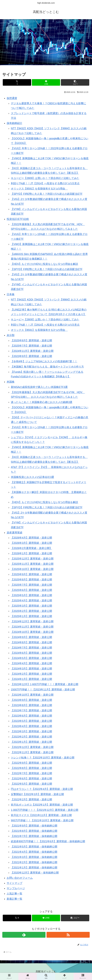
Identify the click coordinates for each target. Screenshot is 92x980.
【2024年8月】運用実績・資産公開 (31, 642)
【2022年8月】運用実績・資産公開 (31, 768)
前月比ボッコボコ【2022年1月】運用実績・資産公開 (42, 805)
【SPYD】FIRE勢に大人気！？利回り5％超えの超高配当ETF (47, 194)
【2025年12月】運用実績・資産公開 (32, 559)
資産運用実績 (14, 533)
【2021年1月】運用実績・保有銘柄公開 (34, 868)
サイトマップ (14, 883)
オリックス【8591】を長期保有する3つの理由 (39, 189)
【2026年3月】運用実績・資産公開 (31, 543)
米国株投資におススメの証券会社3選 (32, 477)
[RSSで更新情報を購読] (68, 935)
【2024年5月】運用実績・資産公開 (31, 658)
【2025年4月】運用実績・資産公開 (31, 601)
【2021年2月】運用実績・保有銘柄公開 (34, 862)
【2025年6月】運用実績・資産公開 (31, 590)
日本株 (11, 294)
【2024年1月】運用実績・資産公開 (31, 679)
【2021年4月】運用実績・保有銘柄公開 (34, 852)
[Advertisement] (46, 43)
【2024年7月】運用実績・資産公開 (31, 648)
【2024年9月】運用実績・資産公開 (31, 637)
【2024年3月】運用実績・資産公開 (31, 669)
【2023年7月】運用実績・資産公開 (31, 710)
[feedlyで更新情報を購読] (24, 935)
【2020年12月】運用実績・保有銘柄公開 (35, 873)
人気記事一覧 (14, 894)
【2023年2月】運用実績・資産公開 (31, 737)
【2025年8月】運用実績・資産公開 (31, 340)
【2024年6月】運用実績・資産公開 (31, 653)
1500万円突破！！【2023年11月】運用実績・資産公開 (43, 690)
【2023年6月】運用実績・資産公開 (31, 716)
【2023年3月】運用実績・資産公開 (31, 731)
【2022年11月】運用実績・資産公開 (32, 752)
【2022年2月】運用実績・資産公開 (31, 800)
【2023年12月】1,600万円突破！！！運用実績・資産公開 (45, 684)
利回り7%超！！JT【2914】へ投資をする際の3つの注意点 (45, 183)
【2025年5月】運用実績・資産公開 (31, 595)
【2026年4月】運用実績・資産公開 (31, 538)
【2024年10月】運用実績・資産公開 (32, 632)
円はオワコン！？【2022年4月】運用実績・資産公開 (42, 789)
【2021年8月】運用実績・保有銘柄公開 (34, 831)
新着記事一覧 (14, 899)
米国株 (11, 382)
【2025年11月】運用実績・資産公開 (32, 564)
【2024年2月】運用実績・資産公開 (31, 674)
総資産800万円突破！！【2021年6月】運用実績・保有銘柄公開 (48, 841)
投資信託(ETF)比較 (18, 219)
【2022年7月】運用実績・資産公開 (31, 773)
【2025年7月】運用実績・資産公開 (31, 346)
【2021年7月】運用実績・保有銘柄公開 (34, 836)
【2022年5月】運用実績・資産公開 (31, 784)
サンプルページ (16, 888)
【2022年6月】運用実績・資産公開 (31, 779)
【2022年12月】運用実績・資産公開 (32, 747)
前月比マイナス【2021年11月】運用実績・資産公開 (41, 815)
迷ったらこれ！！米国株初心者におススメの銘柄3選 (42, 402)
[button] (75, 82)
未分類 (11, 335)
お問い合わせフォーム (20, 878)
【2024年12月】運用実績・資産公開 (32, 621)
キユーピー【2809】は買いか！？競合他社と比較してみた (45, 178)
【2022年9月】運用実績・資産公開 (31, 763)
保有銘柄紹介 (14, 123)
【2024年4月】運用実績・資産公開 (31, 663)
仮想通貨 (12, 98)
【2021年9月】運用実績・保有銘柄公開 (34, 826)
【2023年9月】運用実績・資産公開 (31, 356)
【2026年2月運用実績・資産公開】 (31, 548)
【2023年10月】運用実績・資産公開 (32, 695)
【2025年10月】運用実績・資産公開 (32, 569)
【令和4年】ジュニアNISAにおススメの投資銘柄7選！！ (44, 361)
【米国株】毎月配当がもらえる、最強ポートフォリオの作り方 (47, 367)
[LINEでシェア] (46, 82)
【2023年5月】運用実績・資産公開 (31, 721)
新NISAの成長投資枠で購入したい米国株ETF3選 (39, 387)
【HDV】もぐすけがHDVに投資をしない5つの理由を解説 (44, 264)
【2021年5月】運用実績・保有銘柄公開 (34, 847)
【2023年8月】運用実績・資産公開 (31, 705)
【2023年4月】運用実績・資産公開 (31, 726)
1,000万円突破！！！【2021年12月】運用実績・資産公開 (45, 810)
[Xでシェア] (17, 82)
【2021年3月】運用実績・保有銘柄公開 (34, 857)
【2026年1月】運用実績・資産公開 (31, 553)
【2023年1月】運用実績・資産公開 (31, 742)
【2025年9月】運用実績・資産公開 (31, 574)
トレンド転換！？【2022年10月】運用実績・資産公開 (43, 758)
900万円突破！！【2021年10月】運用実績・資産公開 (42, 820)
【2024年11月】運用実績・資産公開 (32, 351)
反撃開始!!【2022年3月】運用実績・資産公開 (37, 794)
